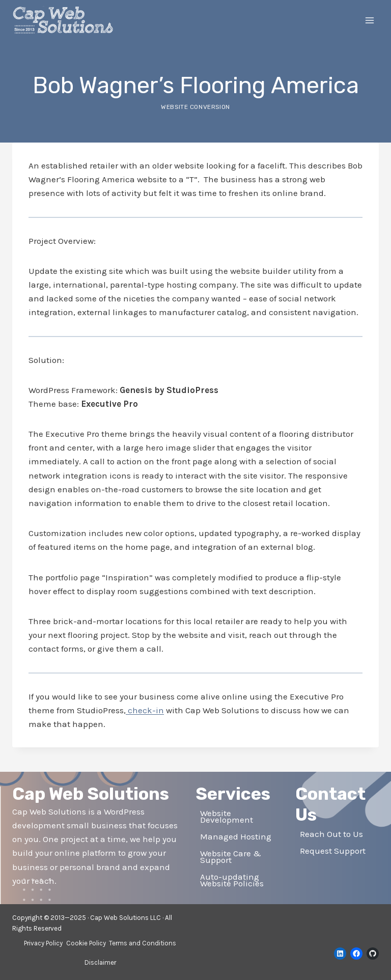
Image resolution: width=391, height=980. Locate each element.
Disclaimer (100, 962)
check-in (145, 710)
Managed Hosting (236, 836)
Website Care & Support (231, 857)
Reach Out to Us (331, 834)
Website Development (227, 816)
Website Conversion (195, 107)
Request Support (333, 851)
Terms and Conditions (143, 943)
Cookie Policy (86, 943)
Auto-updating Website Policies (232, 880)
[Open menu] (369, 20)
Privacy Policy (43, 943)
